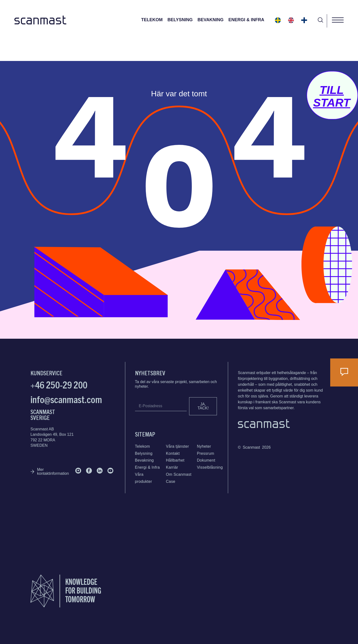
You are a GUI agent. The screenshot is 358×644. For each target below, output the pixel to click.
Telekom (152, 20)
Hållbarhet (175, 460)
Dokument (206, 460)
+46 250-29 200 (59, 384)
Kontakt (173, 453)
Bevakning (211, 20)
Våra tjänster (178, 446)
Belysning (180, 20)
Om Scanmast (179, 474)
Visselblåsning (210, 467)
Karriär (172, 467)
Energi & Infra (246, 20)
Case (171, 481)
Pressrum (206, 453)
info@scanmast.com (66, 399)
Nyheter (204, 446)
